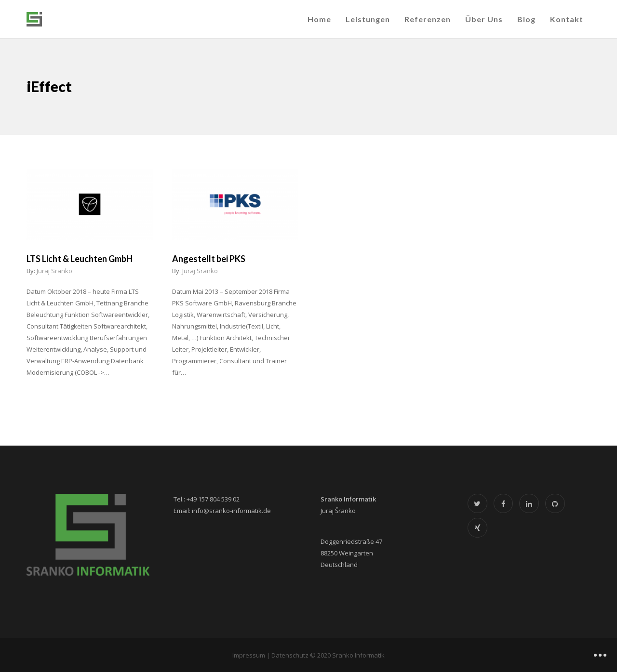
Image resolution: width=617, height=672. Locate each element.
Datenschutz (290, 655)
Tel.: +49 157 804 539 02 (207, 499)
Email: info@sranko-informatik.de (222, 511)
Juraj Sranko (54, 271)
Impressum (249, 655)
